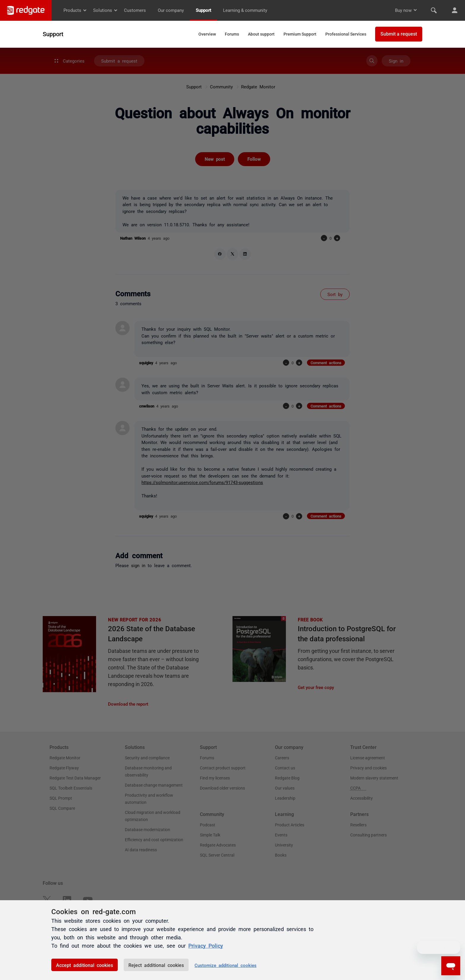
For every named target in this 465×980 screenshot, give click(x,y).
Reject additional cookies (156, 965)
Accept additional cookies (85, 965)
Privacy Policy (206, 945)
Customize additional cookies (226, 965)
